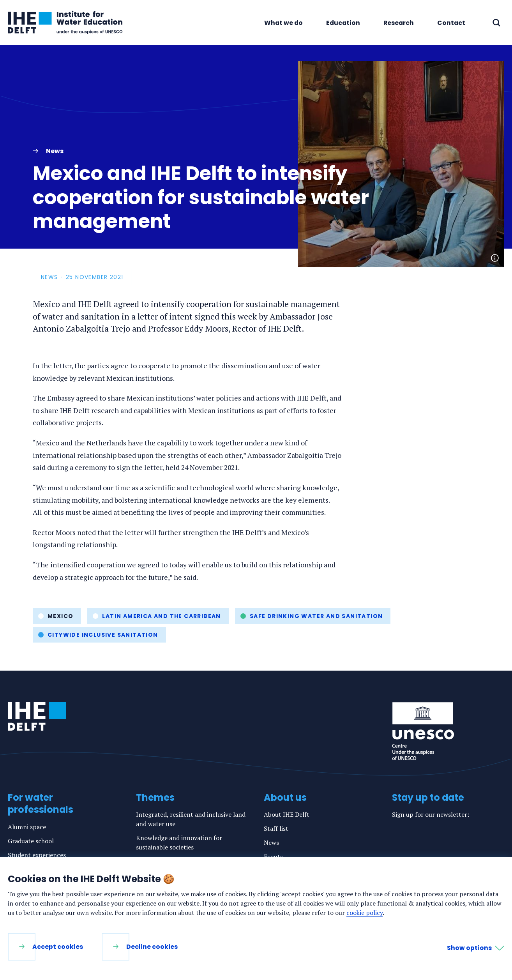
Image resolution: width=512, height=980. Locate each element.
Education (343, 23)
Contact (451, 23)
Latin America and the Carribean (161, 616)
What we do (283, 23)
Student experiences (37, 855)
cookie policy (365, 913)
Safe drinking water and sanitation (316, 616)
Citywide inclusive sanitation (103, 635)
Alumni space (27, 827)
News (271, 842)
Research (399, 23)
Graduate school (31, 841)
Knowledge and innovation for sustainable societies (179, 842)
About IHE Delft (287, 814)
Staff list (276, 828)
